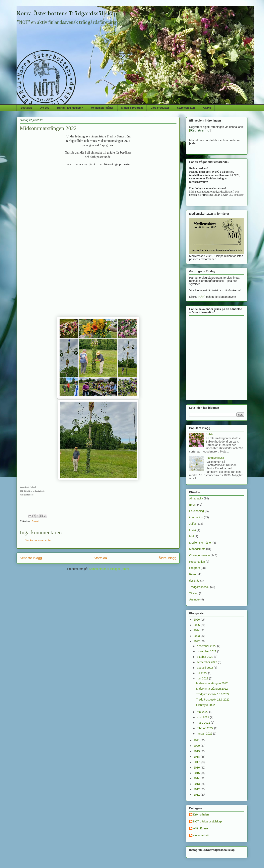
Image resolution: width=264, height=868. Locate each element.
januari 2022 (205, 734)
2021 (197, 740)
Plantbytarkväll (215, 458)
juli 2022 (202, 673)
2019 (197, 751)
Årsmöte (194, 599)
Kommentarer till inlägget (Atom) (109, 569)
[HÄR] (201, 297)
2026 (197, 620)
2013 (197, 784)
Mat (192, 536)
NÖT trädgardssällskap (207, 821)
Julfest (193, 524)
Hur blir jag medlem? (70, 108)
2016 (197, 768)
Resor (193, 574)
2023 (197, 636)
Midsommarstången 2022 (212, 683)
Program (195, 568)
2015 (197, 773)
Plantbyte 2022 (205, 705)
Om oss (44, 108)
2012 (197, 789)
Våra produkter (160, 108)
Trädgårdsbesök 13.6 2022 (213, 694)
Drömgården (201, 814)
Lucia (193, 530)
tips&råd (194, 581)
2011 (197, 795)
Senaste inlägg (31, 558)
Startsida (26, 108)
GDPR (207, 108)
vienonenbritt (201, 835)
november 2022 (207, 651)
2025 (197, 625)
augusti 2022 (205, 668)
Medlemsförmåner (102, 108)
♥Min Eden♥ (201, 828)
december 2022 (207, 646)
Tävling (194, 593)
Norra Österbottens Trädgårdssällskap (67, 14)
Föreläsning (197, 511)
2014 (197, 778)
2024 (197, 630)
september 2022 (207, 662)
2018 (197, 757)
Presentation (197, 562)
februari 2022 (205, 728)
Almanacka (196, 498)
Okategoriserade (200, 555)
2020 (197, 746)
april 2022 (203, 717)
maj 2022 (203, 712)
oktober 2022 (205, 657)
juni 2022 (203, 678)
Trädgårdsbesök (199, 587)
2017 (197, 762)
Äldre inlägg (168, 558)
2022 (197, 641)
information (196, 517)
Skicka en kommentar (38, 540)
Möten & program (132, 108)
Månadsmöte (197, 549)
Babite (210, 434)
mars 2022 (204, 723)
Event (35, 521)
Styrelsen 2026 (186, 108)
